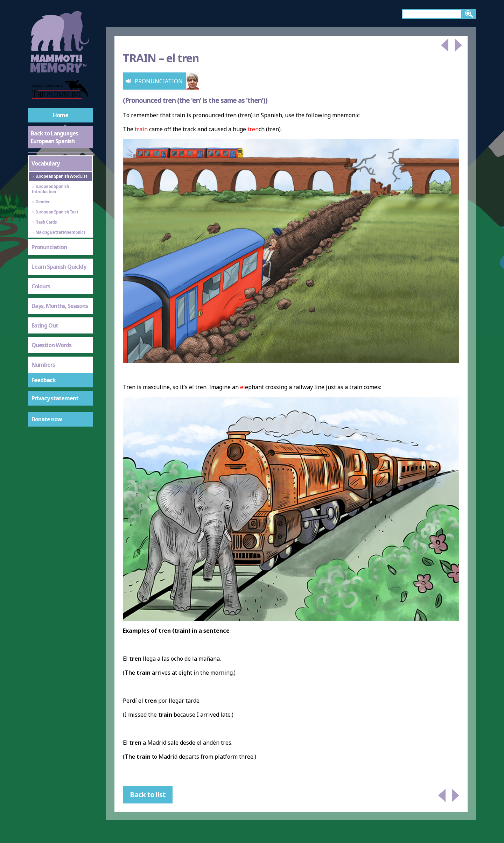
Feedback (44, 380)
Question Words (51, 345)
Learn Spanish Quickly (59, 267)
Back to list (148, 795)
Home (61, 115)
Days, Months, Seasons (60, 306)
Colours (41, 286)
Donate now (47, 419)
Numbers (43, 365)
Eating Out (45, 325)
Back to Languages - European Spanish (56, 137)
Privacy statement (55, 398)
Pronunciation (49, 247)
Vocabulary (45, 163)
